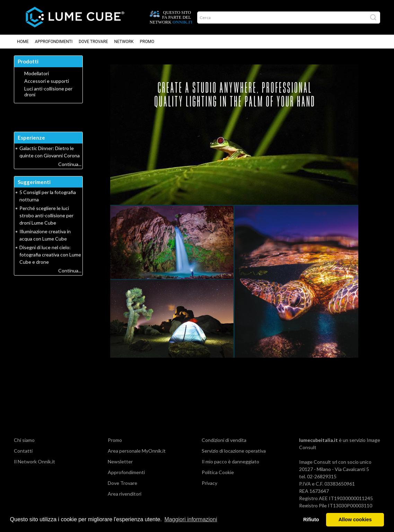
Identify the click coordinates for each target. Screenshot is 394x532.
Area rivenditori (125, 494)
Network (124, 42)
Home (23, 42)
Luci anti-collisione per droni (48, 92)
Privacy (209, 483)
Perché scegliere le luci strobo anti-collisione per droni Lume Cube (46, 215)
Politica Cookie (218, 472)
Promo (147, 42)
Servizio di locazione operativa (234, 451)
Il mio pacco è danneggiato (230, 461)
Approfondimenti (54, 42)
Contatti (23, 451)
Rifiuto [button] (311, 520)
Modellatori (37, 73)
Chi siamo (24, 440)
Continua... (70, 164)
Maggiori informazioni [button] (191, 519)
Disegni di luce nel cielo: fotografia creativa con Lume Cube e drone (50, 255)
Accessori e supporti (47, 81)
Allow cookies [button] (355, 520)
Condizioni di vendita (224, 440)
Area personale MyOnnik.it (137, 451)
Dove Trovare (93, 42)
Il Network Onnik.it (34, 461)
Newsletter (120, 461)
